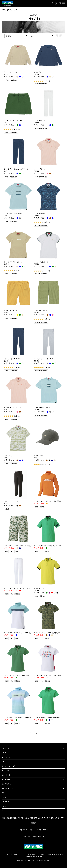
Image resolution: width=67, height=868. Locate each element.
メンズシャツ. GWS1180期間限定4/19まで (48, 546)
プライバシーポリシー (54, 854)
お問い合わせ (18, 854)
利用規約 (41, 854)
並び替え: (9, 36)
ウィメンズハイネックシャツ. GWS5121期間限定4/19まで (22, 718)
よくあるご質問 (30, 854)
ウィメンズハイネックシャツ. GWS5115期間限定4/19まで (22, 633)
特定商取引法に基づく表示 (34, 856)
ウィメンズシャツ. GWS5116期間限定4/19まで (49, 633)
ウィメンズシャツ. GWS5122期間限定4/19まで (49, 718)
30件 (33, 36)
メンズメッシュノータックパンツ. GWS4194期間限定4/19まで (24, 588)
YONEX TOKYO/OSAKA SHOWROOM (33, 837)
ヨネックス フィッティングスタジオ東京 (34, 830)
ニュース (7, 854)
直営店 (33, 823)
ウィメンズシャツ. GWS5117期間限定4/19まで (19, 675)
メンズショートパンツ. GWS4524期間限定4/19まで (20, 546)
